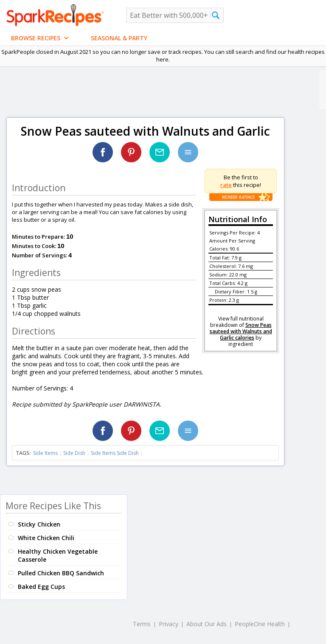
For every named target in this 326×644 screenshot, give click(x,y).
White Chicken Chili (46, 538)
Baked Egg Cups (41, 587)
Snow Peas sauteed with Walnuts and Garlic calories (241, 331)
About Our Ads (207, 624)
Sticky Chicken (39, 524)
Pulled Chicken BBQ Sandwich (61, 573)
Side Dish (74, 453)
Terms (142, 624)
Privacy (169, 624)
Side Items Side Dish (115, 453)
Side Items (45, 453)
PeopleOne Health (260, 624)
